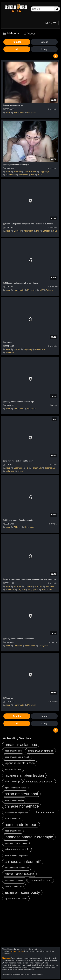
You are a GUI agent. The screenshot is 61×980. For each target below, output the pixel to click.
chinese (17, 527)
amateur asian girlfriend (40, 751)
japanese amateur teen (20, 763)
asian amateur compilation (16, 855)
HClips (54, 405)
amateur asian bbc (21, 745)
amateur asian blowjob (19, 874)
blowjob (17, 172)
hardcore (18, 646)
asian (8, 113)
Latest (44, 42)
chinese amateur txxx (45, 812)
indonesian (50, 468)
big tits (17, 349)
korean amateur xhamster (16, 843)
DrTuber (53, 642)
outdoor (46, 231)
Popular (17, 42)
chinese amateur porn (14, 886)
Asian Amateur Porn (16, 9)
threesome (47, 590)
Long (44, 49)
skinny (21, 471)
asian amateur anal (21, 794)
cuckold (39, 587)
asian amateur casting (14, 800)
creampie (18, 468)
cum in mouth (30, 172)
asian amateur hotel (13, 751)
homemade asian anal (14, 880)
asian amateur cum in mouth (17, 757)
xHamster (53, 109)
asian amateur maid (41, 880)
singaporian (33, 590)
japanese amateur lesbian (24, 775)
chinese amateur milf (23, 862)
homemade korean (21, 825)
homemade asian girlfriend (16, 812)
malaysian (32, 113)
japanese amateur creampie (29, 837)
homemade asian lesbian (40, 782)
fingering (28, 349)
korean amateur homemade (17, 868)
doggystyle (44, 172)
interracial (50, 587)
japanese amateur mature (16, 899)
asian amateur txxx (13, 831)
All (17, 49)
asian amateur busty (22, 892)
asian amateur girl (12, 782)
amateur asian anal (13, 769)
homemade (19, 113)
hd (27, 468)
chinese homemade (22, 806)
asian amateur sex (13, 819)
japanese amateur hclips (15, 788)
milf (33, 175)
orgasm (21, 590)
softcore (50, 290)
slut (55, 231)
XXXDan (53, 524)
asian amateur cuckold (17, 849)
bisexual (17, 587)
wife (40, 175)
